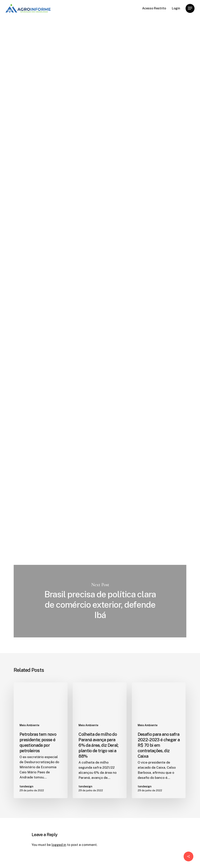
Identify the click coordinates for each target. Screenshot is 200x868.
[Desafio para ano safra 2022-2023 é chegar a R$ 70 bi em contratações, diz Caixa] (159, 740)
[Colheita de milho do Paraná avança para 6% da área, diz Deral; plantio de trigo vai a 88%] (100, 740)
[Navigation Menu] (190, 8)
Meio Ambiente (44, 31)
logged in (59, 845)
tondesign (40, 114)
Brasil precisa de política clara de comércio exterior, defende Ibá (100, 601)
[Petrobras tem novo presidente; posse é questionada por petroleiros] (41, 740)
